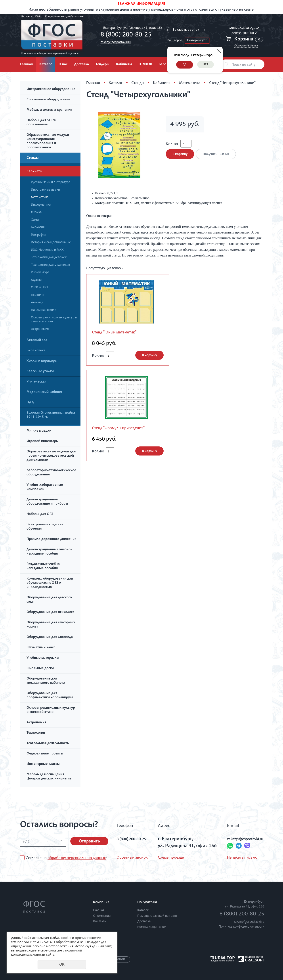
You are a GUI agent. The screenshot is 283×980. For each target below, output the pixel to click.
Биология (38, 227)
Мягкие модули (39, 431)
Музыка (37, 280)
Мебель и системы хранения (49, 110)
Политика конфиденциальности (241, 927)
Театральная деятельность (48, 743)
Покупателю (147, 902)
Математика (40, 197)
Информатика (41, 205)
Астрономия (40, 329)
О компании (102, 916)
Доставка (81, 65)
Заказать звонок (186, 30)
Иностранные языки (45, 190)
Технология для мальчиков (51, 265)
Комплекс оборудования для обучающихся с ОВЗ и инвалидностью (50, 583)
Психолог (38, 295)
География (38, 235)
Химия (36, 220)
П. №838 (145, 65)
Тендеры (102, 65)
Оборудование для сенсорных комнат (51, 625)
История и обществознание (51, 242)
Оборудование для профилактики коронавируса (50, 696)
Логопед (37, 303)
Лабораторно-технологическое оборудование (51, 473)
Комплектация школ (152, 927)
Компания (101, 902)
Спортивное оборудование (48, 100)
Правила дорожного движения (51, 539)
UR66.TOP (223, 958)
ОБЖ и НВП (39, 288)
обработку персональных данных (77, 858)
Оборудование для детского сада (49, 600)
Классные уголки (40, 371)
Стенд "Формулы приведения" (122, 429)
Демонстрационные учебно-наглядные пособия (49, 552)
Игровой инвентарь (42, 441)
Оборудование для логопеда (50, 637)
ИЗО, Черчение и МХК (47, 250)
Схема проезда (169, 858)
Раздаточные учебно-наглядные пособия (44, 566)
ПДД (30, 403)
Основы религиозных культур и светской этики (54, 320)
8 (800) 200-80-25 (125, 35)
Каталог (46, 65)
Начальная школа (44, 310)
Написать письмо (233, 858)
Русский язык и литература (51, 182)
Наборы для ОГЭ (40, 514)
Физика (36, 212)
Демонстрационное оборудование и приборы (47, 502)
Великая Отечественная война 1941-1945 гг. (51, 415)
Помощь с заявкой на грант (157, 916)
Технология (36, 733)
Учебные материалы (43, 658)
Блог (162, 65)
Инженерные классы (43, 764)
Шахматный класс (41, 648)
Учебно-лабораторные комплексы (45, 487)
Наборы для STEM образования (41, 123)
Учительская (36, 382)
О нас (63, 65)
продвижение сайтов (222, 961)
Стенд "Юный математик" (118, 333)
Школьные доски (40, 668)
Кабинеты (124, 65)
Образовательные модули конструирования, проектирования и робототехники (48, 141)
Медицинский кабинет (44, 392)
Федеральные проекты (45, 754)
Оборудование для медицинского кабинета (46, 681)
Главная (26, 65)
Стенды (33, 158)
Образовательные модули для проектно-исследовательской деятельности (51, 456)
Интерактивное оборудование (51, 89)
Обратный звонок (132, 858)
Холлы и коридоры (42, 361)
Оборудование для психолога (50, 612)
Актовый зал (37, 340)
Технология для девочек (49, 257)
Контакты (100, 922)
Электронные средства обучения (45, 527)
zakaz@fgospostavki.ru (115, 42)
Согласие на (67, 858)
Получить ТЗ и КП (217, 157)
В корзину (180, 157)
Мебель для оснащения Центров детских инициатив (49, 777)
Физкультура (40, 273)
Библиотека (36, 351)
